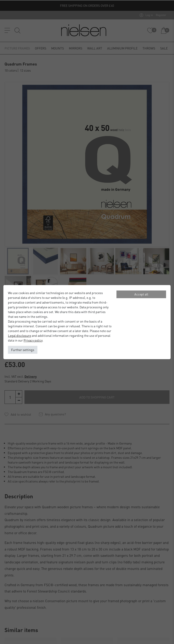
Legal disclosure (19, 335)
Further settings (23, 350)
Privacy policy (33, 340)
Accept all (141, 294)
